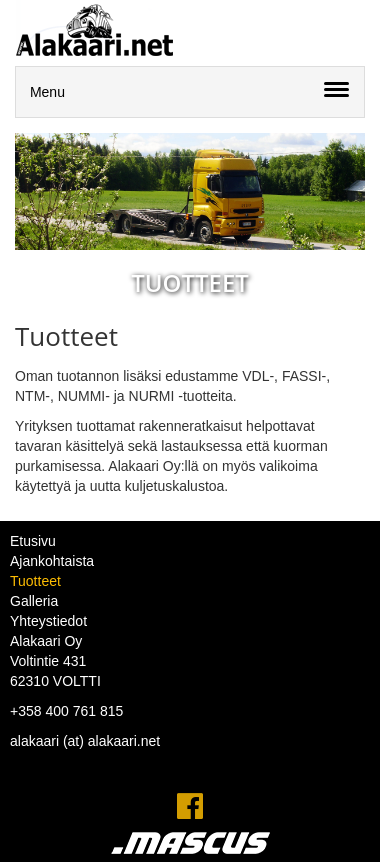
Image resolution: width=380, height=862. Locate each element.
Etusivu (33, 541)
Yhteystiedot (48, 621)
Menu (47, 92)
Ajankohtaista (52, 561)
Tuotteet (35, 581)
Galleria (34, 601)
